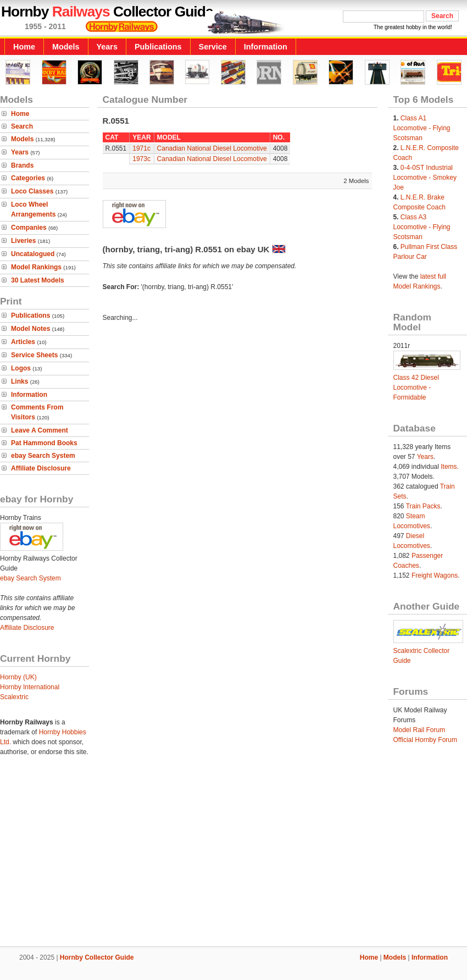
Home (24, 47)
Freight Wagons (435, 575)
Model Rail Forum (419, 730)
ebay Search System (43, 456)
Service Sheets (34, 355)
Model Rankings (36, 267)
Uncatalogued (33, 254)
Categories (28, 178)
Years (107, 47)
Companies (29, 228)
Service (213, 47)
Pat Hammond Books (44, 443)
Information (266, 47)
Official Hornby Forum (425, 740)
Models (66, 47)
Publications (158, 47)
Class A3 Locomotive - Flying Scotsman (422, 227)
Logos (21, 368)
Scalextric (14, 697)
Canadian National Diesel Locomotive (212, 148)
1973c (141, 159)
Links (20, 381)
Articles (23, 342)
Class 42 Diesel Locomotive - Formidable (416, 387)
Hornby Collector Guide (97, 957)
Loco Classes (32, 191)
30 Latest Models (38, 280)
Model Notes (30, 329)
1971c (141, 148)
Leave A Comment (40, 430)
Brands (22, 165)
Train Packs (423, 506)
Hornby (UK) (18, 677)
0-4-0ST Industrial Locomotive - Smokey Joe (425, 178)
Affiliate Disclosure (41, 468)
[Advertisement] (233, 857)
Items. (450, 467)
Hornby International (30, 687)
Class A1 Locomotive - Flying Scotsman (422, 128)
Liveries (23, 241)
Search (22, 126)
